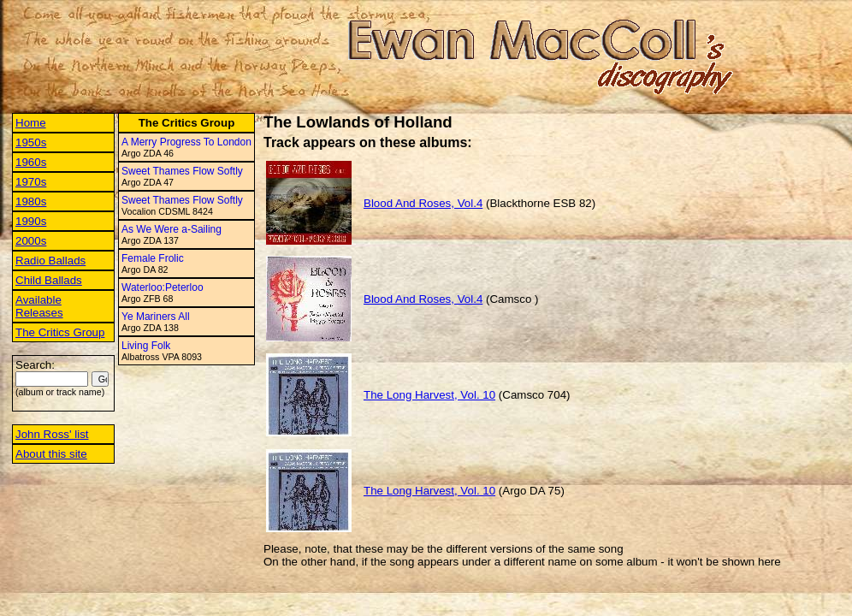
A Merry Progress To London (186, 142)
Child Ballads (49, 280)
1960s (31, 162)
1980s (31, 201)
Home (31, 123)
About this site (51, 454)
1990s (31, 221)
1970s (31, 182)
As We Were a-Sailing (172, 229)
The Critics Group (60, 332)
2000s (31, 241)
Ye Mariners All (156, 317)
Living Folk (146, 346)
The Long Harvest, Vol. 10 (429, 395)
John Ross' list (52, 434)
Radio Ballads (50, 261)
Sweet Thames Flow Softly (182, 171)
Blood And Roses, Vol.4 (423, 203)
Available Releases (39, 306)
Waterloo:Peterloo (163, 287)
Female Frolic (153, 258)
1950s (31, 142)
